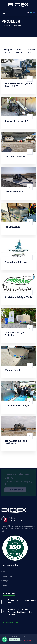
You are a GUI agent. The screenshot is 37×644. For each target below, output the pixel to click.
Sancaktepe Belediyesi (16, 262)
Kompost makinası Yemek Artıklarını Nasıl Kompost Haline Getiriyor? (21, 612)
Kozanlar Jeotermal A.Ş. (17, 121)
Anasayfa (8, 26)
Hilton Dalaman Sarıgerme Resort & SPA (18, 85)
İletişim (6, 581)
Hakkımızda (7, 576)
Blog (5, 572)
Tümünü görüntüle (11, 622)
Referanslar (7, 586)
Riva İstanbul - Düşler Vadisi (18, 297)
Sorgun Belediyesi (14, 192)
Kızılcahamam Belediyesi (17, 406)
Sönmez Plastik (12, 370)
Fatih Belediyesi (13, 227)
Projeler (17, 26)
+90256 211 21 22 (17, 521)
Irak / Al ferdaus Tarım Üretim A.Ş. (16, 442)
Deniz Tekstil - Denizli (15, 156)
